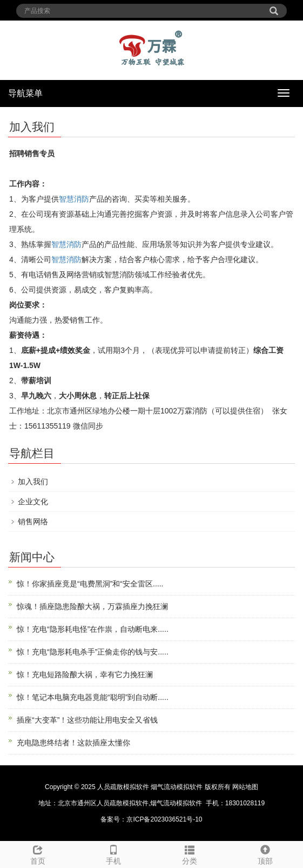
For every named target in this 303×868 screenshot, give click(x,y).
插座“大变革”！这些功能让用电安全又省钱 (87, 720)
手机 (113, 853)
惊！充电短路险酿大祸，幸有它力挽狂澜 (85, 675)
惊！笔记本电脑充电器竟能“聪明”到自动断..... (93, 697)
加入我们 (33, 482)
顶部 (265, 853)
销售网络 (33, 522)
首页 (38, 853)
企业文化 (33, 502)
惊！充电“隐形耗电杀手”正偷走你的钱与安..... (93, 652)
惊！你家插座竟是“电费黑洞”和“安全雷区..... (90, 584)
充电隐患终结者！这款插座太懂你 (73, 743)
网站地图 (245, 787)
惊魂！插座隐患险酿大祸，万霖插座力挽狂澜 (92, 606)
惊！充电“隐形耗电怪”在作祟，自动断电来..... (93, 629)
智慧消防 (74, 199)
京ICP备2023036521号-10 (164, 819)
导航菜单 (25, 93)
